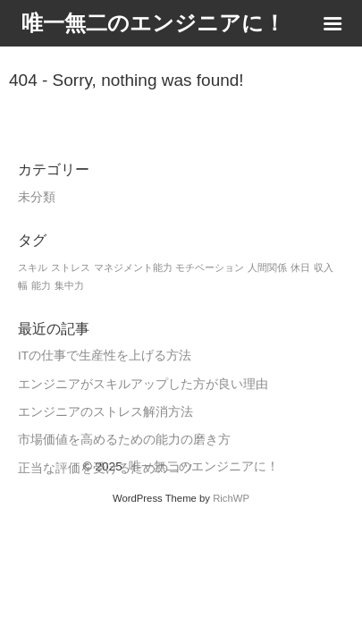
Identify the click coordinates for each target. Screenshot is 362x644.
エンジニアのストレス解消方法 (105, 412)
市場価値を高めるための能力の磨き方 (124, 440)
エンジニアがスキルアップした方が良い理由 (143, 384)
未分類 (37, 197)
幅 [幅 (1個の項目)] (23, 285)
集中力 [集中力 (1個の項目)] (69, 285)
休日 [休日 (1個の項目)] (300, 267)
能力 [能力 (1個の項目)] (41, 285)
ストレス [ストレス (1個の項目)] (71, 267)
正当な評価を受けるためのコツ (105, 468)
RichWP (231, 498)
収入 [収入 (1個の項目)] (324, 267)
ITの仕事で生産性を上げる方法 (105, 356)
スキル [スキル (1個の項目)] (33, 267)
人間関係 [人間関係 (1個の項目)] (267, 267)
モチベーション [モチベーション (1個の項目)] (210, 267)
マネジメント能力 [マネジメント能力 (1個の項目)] (133, 267)
